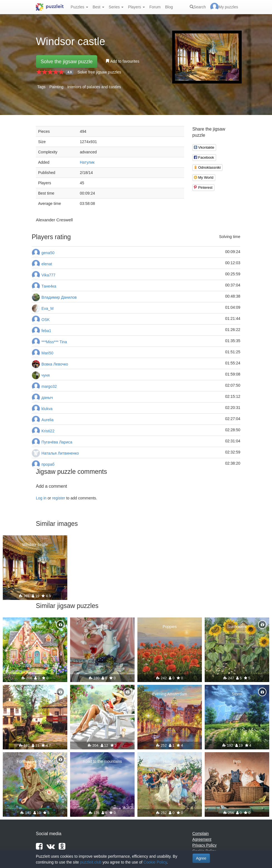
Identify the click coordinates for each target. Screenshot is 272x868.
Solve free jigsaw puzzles (99, 72)
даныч (47, 398)
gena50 (48, 253)
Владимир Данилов (59, 297)
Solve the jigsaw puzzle (67, 62)
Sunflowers (237, 627)
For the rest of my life (35, 761)
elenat (47, 264)
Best (98, 7)
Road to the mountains (102, 761)
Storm (237, 694)
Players (136, 7)
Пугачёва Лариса (57, 442)
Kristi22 (48, 431)
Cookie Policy (155, 862)
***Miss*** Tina (54, 342)
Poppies (170, 627)
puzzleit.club (91, 862)
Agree (201, 858)
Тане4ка (49, 286)
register (59, 498)
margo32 (49, 386)
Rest (102, 694)
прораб (48, 464)
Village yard (35, 694)
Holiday (170, 761)
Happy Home (35, 627)
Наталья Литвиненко (60, 453)
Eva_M (48, 308)
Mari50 (47, 353)
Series (116, 7)
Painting (56, 87)
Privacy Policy (205, 845)
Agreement (202, 839)
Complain (201, 833)
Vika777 (48, 275)
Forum (155, 7)
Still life (102, 627)
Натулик (87, 162)
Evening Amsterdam (170, 694)
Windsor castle (35, 545)
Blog (169, 7)
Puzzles (79, 7)
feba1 (46, 331)
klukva (47, 409)
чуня (46, 375)
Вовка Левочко (55, 364)
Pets (237, 761)
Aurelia (48, 420)
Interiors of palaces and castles (94, 87)
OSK (46, 320)
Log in (41, 498)
